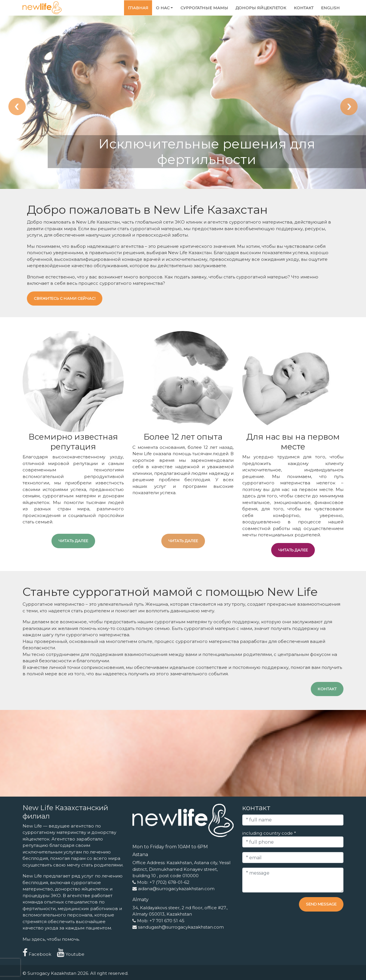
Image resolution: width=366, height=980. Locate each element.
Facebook (37, 954)
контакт (304, 8)
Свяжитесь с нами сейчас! (65, 298)
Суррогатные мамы (204, 8)
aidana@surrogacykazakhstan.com (176, 889)
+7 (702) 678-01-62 (169, 882)
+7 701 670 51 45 (167, 921)
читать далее (73, 541)
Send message (321, 904)
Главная (138, 8)
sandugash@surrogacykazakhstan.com (181, 927)
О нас (163, 8)
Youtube (71, 954)
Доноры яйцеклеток (261, 8)
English (330, 8)
